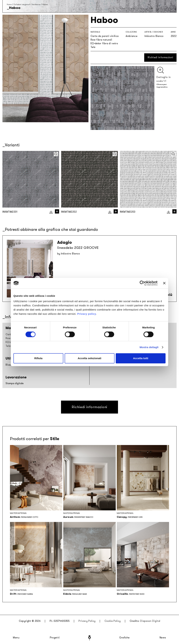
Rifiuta (38, 358)
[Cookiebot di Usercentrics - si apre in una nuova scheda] (142, 283)
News (163, 638)
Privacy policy (87, 314)
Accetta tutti (141, 358)
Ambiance (36, 4)
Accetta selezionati (89, 358)
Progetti (55, 638)
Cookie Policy (113, 621)
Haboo (45, 4)
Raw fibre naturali (101, 40)
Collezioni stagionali (22, 4)
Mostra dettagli (149, 347)
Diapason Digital (150, 621)
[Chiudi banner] (164, 283)
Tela (93, 47)
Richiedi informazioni (160, 57)
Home (9, 4)
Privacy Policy (87, 621)
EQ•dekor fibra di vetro (104, 43)
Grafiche (124, 638)
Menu (16, 638)
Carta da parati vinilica (105, 36)
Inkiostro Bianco (154, 36)
